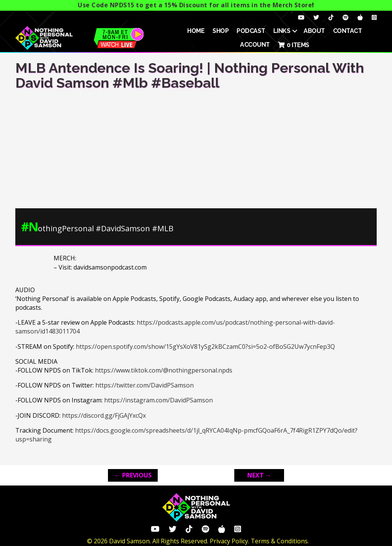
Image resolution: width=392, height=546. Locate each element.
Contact (348, 31)
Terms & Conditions (279, 541)
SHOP (220, 31)
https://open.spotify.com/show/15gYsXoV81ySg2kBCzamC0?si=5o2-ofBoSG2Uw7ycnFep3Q (205, 347)
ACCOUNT (255, 45)
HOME (196, 31)
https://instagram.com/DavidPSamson (158, 400)
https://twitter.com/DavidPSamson (145, 385)
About (314, 31)
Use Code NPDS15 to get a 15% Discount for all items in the (195, 5)
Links (282, 31)
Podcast (251, 31)
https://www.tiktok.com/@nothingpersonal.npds (164, 370)
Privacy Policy (229, 541)
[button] (295, 31)
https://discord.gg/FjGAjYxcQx (104, 415)
